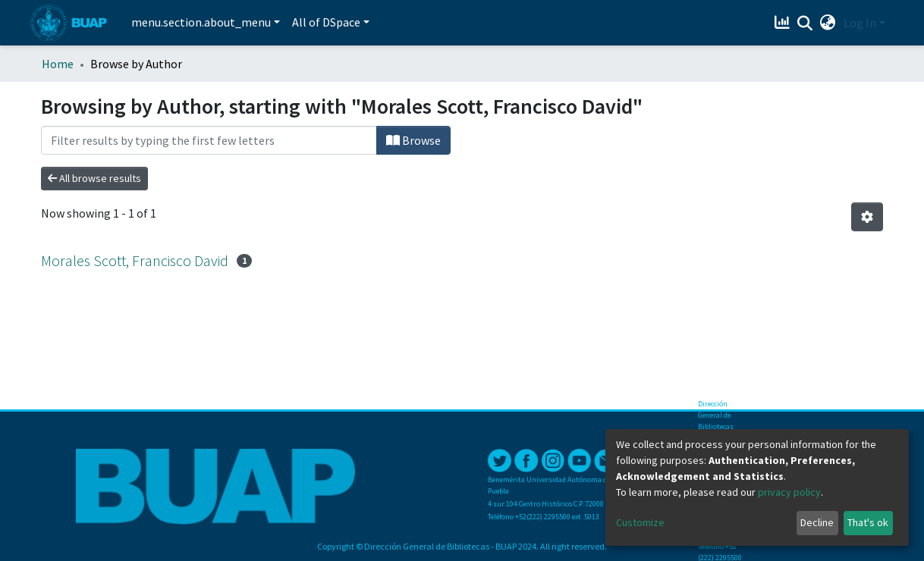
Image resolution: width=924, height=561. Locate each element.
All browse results (94, 178)
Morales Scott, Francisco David (135, 260)
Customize (640, 522)
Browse (413, 140)
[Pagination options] (867, 217)
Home (58, 64)
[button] (828, 23)
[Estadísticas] (784, 23)
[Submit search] (805, 24)
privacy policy (789, 492)
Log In (860, 23)
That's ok (868, 522)
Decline (817, 522)
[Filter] (209, 140)
